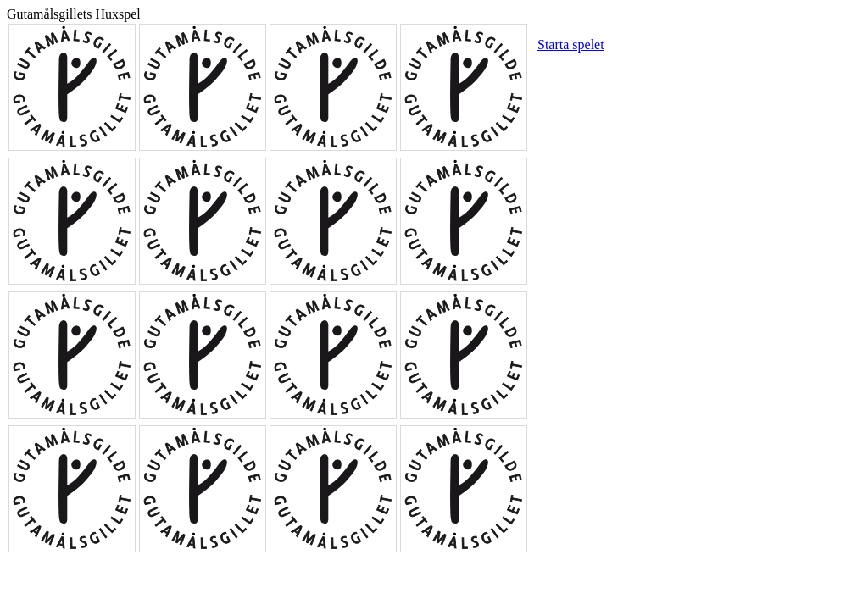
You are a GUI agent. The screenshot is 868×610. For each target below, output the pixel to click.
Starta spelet (571, 44)
